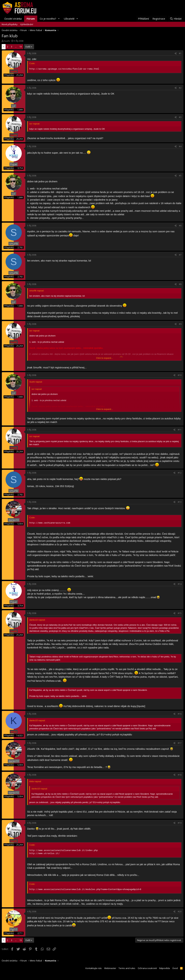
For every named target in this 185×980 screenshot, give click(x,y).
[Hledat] (176, 19)
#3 (180, 117)
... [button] (16, 47)
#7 (180, 255)
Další (28, 47)
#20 (180, 912)
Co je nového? (48, 19)
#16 (180, 714)
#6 (180, 226)
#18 (180, 775)
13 (21, 47)
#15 (180, 613)
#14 (180, 584)
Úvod (175, 968)
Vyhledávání (27, 24)
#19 (180, 823)
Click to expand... (105, 358)
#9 (180, 324)
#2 (180, 88)
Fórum (31, 19)
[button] (59, 19)
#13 (180, 502)
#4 (180, 146)
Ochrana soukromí (147, 968)
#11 (180, 430)
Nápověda (165, 968)
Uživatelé (69, 19)
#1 (180, 53)
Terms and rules (127, 968)
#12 (180, 473)
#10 (180, 375)
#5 (180, 176)
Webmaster (110, 968)
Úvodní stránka (13, 19)
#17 (180, 743)
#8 (180, 284)
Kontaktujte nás (94, 968)
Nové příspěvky (10, 24)
